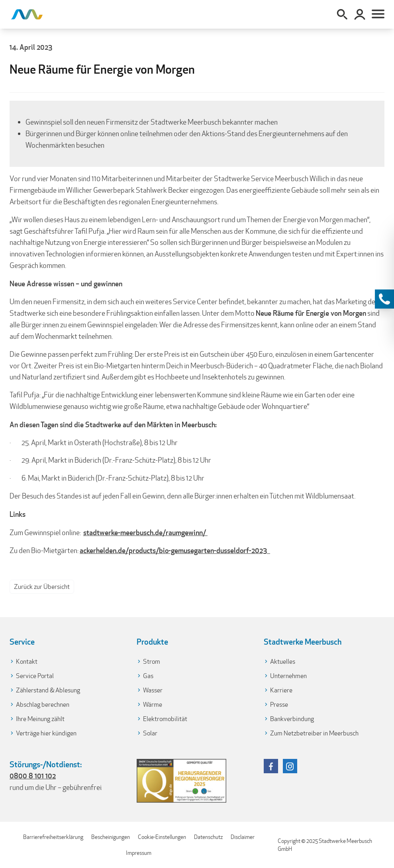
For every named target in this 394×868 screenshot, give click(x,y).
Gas (148, 676)
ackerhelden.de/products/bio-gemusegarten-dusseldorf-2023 (175, 550)
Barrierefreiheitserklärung (53, 837)
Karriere (281, 690)
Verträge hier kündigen (46, 733)
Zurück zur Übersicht (42, 587)
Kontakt (27, 662)
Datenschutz (208, 837)
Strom (152, 662)
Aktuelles (283, 662)
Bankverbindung (292, 719)
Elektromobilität (165, 719)
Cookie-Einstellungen (162, 837)
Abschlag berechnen (43, 705)
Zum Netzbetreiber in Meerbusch (314, 733)
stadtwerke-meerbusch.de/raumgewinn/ (145, 532)
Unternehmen (288, 676)
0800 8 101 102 (33, 776)
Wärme (153, 705)
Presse (279, 705)
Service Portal (35, 676)
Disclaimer (243, 837)
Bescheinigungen (111, 837)
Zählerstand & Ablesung (48, 690)
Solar (150, 733)
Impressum (139, 853)
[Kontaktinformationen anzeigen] (384, 299)
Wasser (153, 690)
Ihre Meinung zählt (40, 719)
